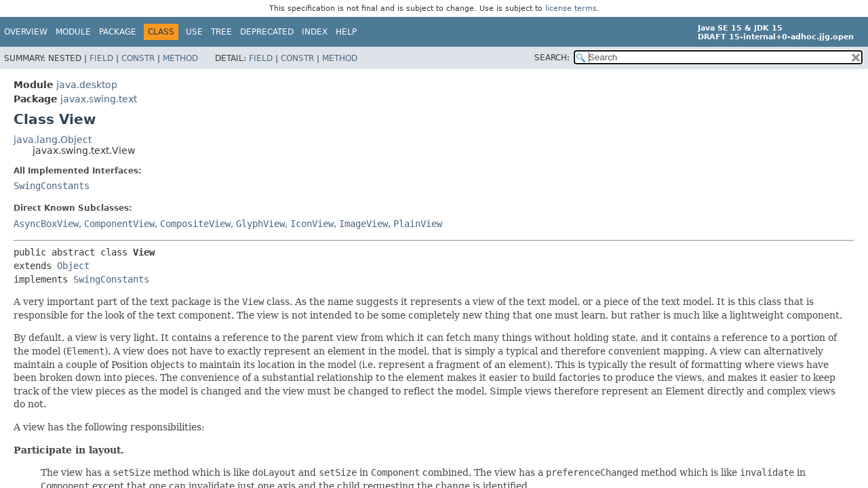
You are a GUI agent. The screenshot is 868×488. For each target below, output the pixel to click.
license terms (571, 8)
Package (118, 32)
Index (315, 32)
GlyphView (260, 224)
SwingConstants (52, 186)
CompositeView (195, 224)
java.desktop (87, 85)
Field (101, 58)
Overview (26, 32)
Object (73, 266)
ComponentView (119, 224)
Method (180, 58)
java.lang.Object (53, 140)
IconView (312, 224)
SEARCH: (552, 58)
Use (194, 32)
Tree (221, 32)
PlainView (418, 224)
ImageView (363, 224)
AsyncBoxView (46, 224)
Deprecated (267, 32)
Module (73, 32)
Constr (138, 58)
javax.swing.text (99, 99)
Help (346, 32)
